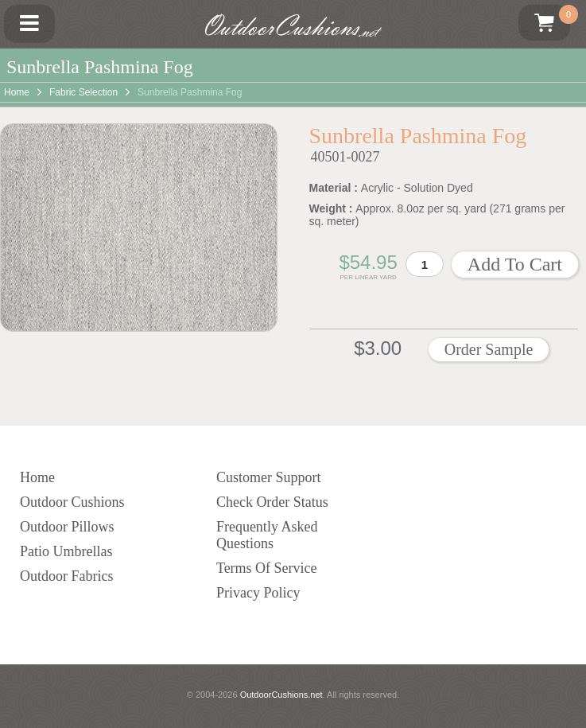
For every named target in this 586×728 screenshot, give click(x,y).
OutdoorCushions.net (281, 695)
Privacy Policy (258, 593)
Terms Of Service (267, 568)
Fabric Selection (83, 92)
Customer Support (269, 477)
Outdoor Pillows (67, 527)
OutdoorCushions (293, 26)
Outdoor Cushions (72, 502)
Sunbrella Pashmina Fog (190, 92)
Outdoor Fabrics (66, 576)
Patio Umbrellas (66, 551)
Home (17, 92)
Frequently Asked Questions (267, 535)
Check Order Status (272, 502)
